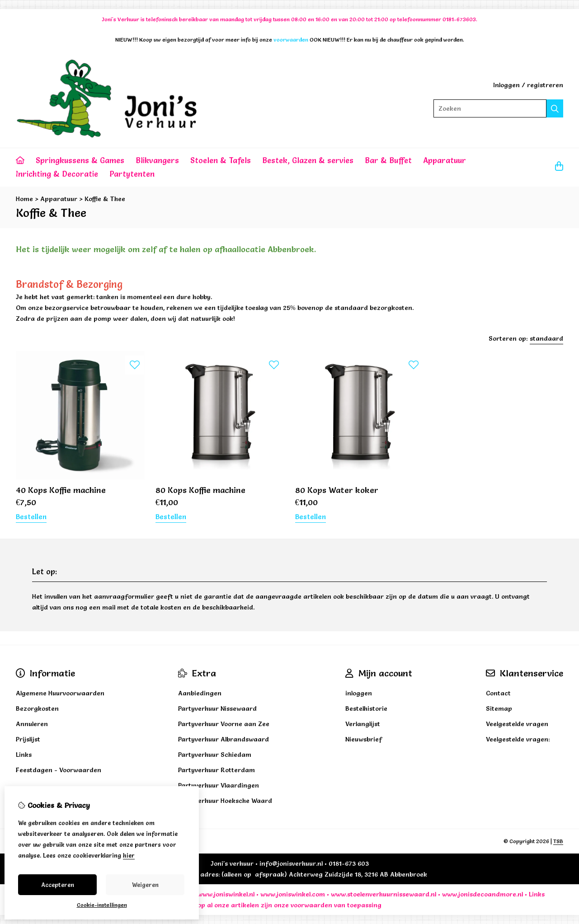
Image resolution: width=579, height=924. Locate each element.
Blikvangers (157, 160)
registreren (545, 85)
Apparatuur (445, 160)
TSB (558, 841)
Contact (498, 693)
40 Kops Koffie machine (61, 490)
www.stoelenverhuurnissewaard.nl (384, 894)
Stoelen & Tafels (221, 160)
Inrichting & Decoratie (57, 174)
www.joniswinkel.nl (226, 894)
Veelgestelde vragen (517, 724)
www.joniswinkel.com (293, 894)
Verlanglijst (363, 724)
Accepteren (58, 885)
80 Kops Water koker (337, 490)
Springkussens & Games (80, 160)
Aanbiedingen (200, 693)
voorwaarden (311, 905)
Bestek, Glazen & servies (308, 160)
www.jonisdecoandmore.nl (482, 894)
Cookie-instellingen (102, 905)
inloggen (359, 693)
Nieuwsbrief (364, 739)
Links (537, 894)
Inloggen (506, 85)
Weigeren (145, 885)
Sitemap (499, 708)
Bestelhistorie (366, 708)
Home (24, 199)
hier (129, 855)
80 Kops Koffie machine (200, 490)
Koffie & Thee (105, 199)
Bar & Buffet (388, 160)
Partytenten (132, 174)
